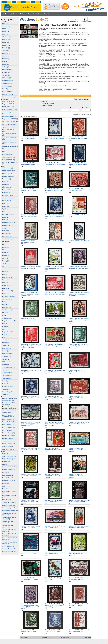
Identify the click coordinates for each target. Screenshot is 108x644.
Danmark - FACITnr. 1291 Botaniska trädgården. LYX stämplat (55, 319)
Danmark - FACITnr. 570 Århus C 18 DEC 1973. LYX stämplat (55, 527)
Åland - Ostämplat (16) (8, 449)
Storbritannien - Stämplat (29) (10, 511)
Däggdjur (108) (6, 190)
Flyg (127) (5, 209)
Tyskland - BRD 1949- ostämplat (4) (8, 522)
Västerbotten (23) (7, 78)
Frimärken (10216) (7, 20)
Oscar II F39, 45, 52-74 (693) (10, 109)
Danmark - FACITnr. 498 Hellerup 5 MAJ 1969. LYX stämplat (79, 631)
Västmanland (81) (7, 83)
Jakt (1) (4, 264)
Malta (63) (5, 489)
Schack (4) (5, 340)
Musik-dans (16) (7, 307)
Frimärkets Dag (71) (8, 225)
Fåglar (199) (5, 231)
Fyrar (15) (5, 228)
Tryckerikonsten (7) (7, 376)
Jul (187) (5, 266)
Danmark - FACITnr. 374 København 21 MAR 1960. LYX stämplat (31, 449)
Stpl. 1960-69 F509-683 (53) (10, 127)
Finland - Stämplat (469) (9, 419)
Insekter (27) (6, 258)
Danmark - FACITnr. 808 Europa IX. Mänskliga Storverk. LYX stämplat (55, 138)
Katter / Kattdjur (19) (8, 277)
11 (62, 638)
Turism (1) (5, 381)
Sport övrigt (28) (7, 356)
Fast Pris (15, 14)
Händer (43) (5, 250)
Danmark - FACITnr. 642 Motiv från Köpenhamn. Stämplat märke (79, 423)
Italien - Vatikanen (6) (8, 478)
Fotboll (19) (5, 217)
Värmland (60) (6, 75)
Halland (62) (5, 42)
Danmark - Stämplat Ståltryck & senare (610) (9, 408)
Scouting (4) (5, 343)
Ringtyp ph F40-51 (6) (8, 107)
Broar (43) (5, 182)
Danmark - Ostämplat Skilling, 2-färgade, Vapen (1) (10, 412)
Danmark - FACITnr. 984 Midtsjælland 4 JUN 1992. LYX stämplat (29, 502)
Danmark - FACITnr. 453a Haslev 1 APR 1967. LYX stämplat (79, 553)
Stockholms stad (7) (7, 94)
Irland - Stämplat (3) (7, 475)
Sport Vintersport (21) (8, 354)
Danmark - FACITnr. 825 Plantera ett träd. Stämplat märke (55, 371)
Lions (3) (5, 294)
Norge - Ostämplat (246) (9, 427)
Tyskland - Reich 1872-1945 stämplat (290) (10, 543)
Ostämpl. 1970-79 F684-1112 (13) (10, 163)
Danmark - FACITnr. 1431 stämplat (79, 215)
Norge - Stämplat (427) (8, 425)
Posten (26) (5, 326)
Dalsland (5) (5, 31)
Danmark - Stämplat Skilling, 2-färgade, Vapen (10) (10, 399)
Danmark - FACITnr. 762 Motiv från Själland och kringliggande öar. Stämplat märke (31, 424)
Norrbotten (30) (6, 59)
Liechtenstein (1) (7, 483)
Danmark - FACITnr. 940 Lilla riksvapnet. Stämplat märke (29, 631)
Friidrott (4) (5, 220)
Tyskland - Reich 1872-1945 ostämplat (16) (10, 539)
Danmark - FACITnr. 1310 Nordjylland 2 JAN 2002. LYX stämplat (29, 242)
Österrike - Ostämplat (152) (9, 549)
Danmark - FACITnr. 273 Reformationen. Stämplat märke (30, 319)
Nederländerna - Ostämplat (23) (9, 492)
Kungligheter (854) (7, 285)
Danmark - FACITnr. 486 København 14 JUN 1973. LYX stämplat (55, 631)
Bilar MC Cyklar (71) (8, 173)
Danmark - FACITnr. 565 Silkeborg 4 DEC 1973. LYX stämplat (55, 501)
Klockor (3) (5, 280)
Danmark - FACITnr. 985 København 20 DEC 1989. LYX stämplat (79, 501)
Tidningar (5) (6, 370)
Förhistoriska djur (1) (8, 234)
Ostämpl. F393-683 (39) (9, 160)
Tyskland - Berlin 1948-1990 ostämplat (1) (10, 514)
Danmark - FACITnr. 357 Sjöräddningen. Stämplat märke (78, 138)
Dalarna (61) (6, 29)
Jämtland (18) (6, 51)
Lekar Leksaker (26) (8, 291)
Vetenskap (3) (6, 389)
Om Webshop (32, 14)
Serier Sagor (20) (7, 348)
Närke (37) (5, 62)
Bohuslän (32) (6, 26)
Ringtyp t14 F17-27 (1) (8, 101)
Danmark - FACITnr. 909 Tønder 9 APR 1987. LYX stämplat (30, 527)
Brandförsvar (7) (7, 179)
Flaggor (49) (5, 206)
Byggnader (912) (7, 184)
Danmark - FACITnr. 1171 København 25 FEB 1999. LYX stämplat (78, 476)
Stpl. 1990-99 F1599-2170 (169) (9, 139)
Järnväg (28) (6, 269)
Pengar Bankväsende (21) (9, 321)
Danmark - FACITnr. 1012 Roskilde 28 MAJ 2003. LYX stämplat (31, 553)
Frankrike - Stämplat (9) (8, 470)
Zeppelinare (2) (6, 395)
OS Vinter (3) (6, 359)
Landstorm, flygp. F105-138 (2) (9, 113)
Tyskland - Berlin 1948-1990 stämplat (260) (10, 518)
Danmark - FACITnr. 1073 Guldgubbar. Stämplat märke (77, 371)
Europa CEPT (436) (7, 195)
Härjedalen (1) (6, 48)
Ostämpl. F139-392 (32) (9, 157)
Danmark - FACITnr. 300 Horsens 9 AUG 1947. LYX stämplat (31, 138)
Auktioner (23, 14)
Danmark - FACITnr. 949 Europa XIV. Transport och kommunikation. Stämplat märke (31, 294)
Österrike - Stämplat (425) (9, 552)
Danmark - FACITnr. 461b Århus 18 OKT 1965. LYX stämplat (31, 267)
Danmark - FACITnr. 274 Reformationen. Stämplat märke (54, 397)
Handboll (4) (5, 242)
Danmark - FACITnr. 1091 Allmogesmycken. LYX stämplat (30, 579)
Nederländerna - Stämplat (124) (9, 496)
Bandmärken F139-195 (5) (9, 116)
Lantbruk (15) (6, 288)
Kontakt (40, 14)
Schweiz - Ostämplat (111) (9, 503)
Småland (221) (6, 67)
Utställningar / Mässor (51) (9, 386)
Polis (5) (4, 324)
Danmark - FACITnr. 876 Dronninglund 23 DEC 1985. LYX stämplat (54, 476)
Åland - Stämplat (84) (8, 447)
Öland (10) (5, 89)
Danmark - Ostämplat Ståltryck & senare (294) (9, 416)
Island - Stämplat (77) (8, 430)
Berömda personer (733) (9, 171)
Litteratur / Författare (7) (9, 296)
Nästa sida (66, 638)
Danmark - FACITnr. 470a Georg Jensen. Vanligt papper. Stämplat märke (78, 164)
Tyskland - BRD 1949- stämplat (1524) (8, 526)
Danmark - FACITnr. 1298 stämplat (55, 241)
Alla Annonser (7, 14)
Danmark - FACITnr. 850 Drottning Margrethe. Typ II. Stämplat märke (79, 267)
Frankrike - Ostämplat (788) (9, 467)
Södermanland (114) (8, 70)
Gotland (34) (6, 34)
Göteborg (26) (6, 40)
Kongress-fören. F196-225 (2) (10, 119)
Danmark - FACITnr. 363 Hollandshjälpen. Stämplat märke (30, 164)
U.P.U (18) (5, 384)
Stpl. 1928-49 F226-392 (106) (10, 122)
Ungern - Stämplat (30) (8, 546)
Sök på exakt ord (48, 106)
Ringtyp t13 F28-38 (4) (8, 104)
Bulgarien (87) (6, 462)
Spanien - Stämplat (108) (9, 508)
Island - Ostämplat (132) (9, 433)
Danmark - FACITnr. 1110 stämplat (79, 241)
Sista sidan (88, 638)
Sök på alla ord (47, 102)
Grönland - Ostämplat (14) (9, 444)
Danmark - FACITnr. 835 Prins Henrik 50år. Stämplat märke (29, 216)
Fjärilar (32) (5, 204)
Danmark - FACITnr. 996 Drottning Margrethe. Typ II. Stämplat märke (30, 397)
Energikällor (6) (6, 193)
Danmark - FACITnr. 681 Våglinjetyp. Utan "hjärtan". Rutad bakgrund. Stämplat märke (79, 294)
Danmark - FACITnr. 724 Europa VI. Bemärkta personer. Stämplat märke (55, 293)
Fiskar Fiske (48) (7, 201)
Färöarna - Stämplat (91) (9, 436)
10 (60, 638)
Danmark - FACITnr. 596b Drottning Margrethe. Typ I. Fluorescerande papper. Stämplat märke (31, 346)
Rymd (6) (5, 335)
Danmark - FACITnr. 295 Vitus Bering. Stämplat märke (77, 190)
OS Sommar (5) (6, 362)
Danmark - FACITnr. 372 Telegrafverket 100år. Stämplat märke (78, 398)
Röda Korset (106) (7, 337)
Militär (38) (5, 305)
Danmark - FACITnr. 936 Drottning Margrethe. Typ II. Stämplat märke (54, 216)
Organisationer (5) (7, 318)
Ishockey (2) (5, 261)
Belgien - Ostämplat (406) (9, 456)
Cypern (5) (5, 464)
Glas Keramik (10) (7, 236)
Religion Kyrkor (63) (7, 332)
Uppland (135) (6, 72)
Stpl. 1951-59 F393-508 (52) (10, 124)
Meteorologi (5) (6, 302)
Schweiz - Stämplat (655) (9, 505)
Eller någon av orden (49, 104)
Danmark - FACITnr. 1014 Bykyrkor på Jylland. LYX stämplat (79, 579)
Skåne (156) (5, 64)
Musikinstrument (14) (8, 310)
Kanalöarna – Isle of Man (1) (10, 481)
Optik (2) (5, 315)
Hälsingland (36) (7, 45)
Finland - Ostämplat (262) (9, 422)
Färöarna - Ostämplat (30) (9, 438)
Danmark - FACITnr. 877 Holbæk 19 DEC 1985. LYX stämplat (55, 553)
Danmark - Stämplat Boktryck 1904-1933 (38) (10, 404)
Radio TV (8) (6, 329)
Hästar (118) (6, 253)
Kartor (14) (5, 275)
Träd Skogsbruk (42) (8, 378)
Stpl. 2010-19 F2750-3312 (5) (10, 146)
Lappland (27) (6, 53)
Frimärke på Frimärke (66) (9, 223)
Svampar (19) (6, 365)
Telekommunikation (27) (9, 367)
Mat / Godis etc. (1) (7, 299)
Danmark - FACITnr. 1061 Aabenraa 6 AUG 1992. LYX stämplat (79, 527)
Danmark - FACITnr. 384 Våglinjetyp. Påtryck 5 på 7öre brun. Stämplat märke (79, 320)
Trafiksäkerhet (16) (7, 373)
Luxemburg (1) (6, 486)
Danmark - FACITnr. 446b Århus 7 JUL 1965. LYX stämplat (79, 605)
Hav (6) (4, 244)
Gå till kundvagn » (73, 21)
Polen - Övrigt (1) (7, 500)
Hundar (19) (5, 247)
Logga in (47, 14)
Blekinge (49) (6, 23)
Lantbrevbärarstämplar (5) (9, 97)
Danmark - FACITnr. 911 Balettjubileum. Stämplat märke (54, 449)
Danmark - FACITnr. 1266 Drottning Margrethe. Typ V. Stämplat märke (79, 345)
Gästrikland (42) (6, 37)
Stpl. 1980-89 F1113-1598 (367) (9, 135)
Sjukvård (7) (5, 351)
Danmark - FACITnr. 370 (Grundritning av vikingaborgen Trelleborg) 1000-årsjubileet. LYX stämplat (30, 606)
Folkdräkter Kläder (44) (8, 214)
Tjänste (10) (5, 149)
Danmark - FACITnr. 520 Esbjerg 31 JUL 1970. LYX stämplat (55, 345)
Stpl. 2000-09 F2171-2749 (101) (9, 143)
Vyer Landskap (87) (7, 392)
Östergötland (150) (7, 92)
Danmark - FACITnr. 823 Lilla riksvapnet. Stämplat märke (29, 190)
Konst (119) (5, 283)
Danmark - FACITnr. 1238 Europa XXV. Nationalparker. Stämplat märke (54, 268)
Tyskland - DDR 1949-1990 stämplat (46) (9, 535)
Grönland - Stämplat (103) (9, 441)
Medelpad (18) (6, 56)
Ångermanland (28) (7, 86)
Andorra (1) (5, 453)
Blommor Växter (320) (8, 176)
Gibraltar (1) (5, 472)
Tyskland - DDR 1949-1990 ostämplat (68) (9, 530)
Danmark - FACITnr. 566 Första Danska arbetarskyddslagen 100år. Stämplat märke (55, 424)
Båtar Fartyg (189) (7, 187)
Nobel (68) (5, 313)
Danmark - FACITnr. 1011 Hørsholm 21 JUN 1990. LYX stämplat (31, 475)
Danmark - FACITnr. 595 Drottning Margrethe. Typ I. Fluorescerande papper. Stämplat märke (54, 605)
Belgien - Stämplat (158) (9, 459)
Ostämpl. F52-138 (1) (8, 154)
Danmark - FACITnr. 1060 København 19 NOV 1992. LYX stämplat (78, 450)
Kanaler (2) (5, 272)
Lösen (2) (5, 152)
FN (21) (4, 212)
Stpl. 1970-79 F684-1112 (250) (9, 130)
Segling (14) (5, 346)
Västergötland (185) (7, 81)
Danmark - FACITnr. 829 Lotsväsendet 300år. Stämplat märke (55, 164)
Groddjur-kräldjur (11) (8, 239)
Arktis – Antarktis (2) (8, 168)
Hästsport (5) (6, 255)
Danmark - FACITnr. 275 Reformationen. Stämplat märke (54, 190)
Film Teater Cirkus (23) (8, 198)
